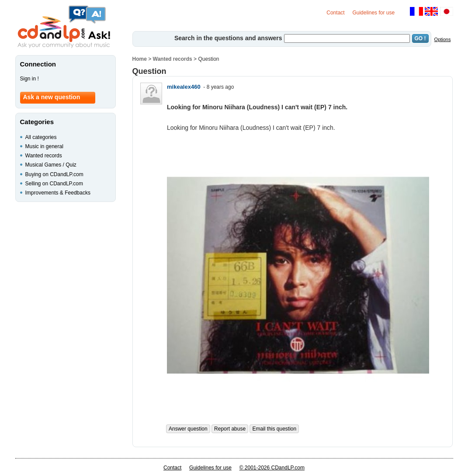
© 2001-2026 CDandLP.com (272, 468)
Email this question (274, 429)
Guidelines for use (373, 13)
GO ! (420, 38)
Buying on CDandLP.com (54, 174)
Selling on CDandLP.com (54, 184)
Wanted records (173, 59)
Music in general (44, 146)
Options (443, 39)
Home (140, 59)
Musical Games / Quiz (51, 165)
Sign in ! (29, 79)
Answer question (188, 429)
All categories (41, 137)
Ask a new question (52, 97)
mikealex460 (184, 87)
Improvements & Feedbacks (58, 193)
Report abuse (230, 429)
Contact (335, 13)
